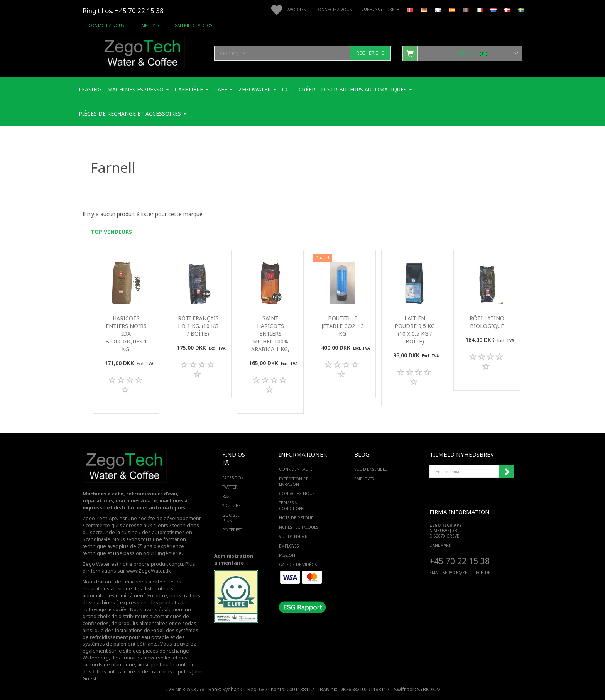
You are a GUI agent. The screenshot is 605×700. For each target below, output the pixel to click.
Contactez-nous (106, 25)
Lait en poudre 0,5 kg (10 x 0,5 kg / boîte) (415, 330)
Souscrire (507, 472)
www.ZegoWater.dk (149, 571)
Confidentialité (296, 469)
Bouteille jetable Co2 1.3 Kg (343, 326)
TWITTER (230, 487)
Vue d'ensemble (295, 536)
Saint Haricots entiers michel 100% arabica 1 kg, (270, 334)
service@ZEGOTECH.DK (467, 573)
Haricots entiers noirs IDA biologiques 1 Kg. (126, 334)
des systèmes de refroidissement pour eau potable (140, 634)
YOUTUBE (232, 506)
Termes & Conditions (292, 506)
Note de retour (296, 518)
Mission (287, 555)
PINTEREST (232, 530)
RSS (226, 496)
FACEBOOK (233, 478)
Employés (149, 25)
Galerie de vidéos (193, 25)
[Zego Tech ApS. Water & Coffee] (143, 52)
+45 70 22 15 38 (460, 561)
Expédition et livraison (293, 482)
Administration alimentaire (234, 559)
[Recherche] (370, 53)
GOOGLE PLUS (231, 518)
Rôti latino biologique (487, 322)
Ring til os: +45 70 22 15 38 (123, 11)
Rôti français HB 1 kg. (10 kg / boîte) (198, 326)
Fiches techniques (299, 527)
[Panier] (462, 53)
